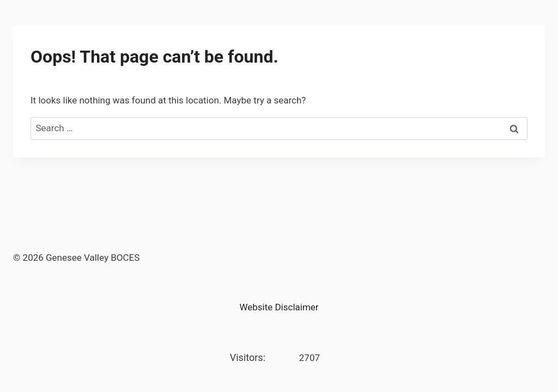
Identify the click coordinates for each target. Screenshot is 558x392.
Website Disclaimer (279, 307)
